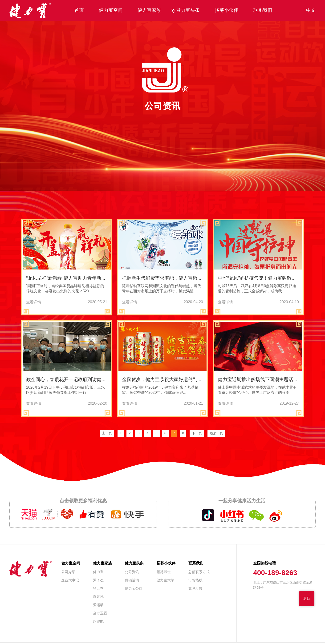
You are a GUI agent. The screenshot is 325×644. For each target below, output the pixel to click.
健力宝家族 (149, 10)
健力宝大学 (165, 580)
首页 (79, 10)
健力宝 (98, 572)
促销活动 (132, 580)
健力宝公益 (134, 589)
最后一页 (216, 433)
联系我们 (263, 10)
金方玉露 (100, 613)
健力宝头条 (188, 10)
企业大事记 (70, 580)
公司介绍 (68, 572)
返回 (307, 599)
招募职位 (164, 572)
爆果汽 (98, 597)
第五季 (98, 589)
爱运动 (98, 605)
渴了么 (98, 580)
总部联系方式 (199, 572)
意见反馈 (195, 589)
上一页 (107, 433)
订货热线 (195, 580)
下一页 (197, 433)
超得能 (98, 622)
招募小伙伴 (227, 10)
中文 (311, 10)
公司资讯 (132, 572)
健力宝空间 (111, 10)
